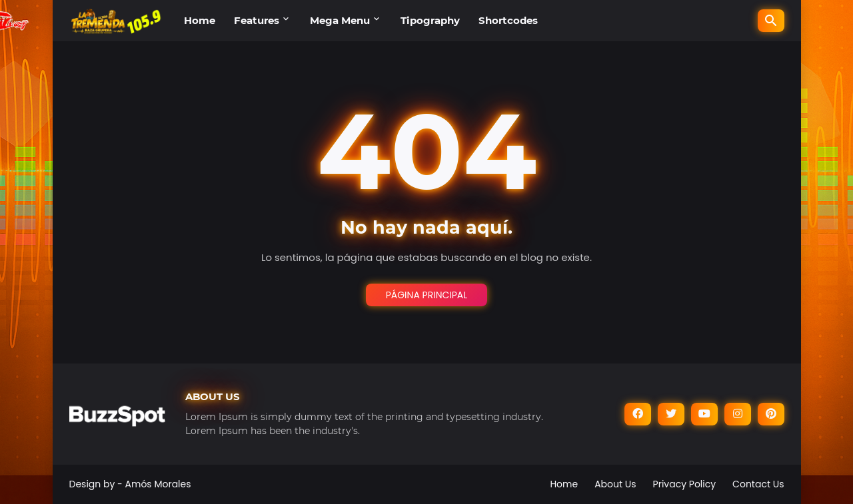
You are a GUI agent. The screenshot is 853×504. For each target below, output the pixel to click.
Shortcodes (508, 20)
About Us (615, 484)
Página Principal (427, 295)
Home (200, 20)
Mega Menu (340, 20)
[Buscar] (771, 21)
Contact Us (758, 484)
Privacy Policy (685, 484)
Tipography (430, 20)
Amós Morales (158, 484)
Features (257, 20)
